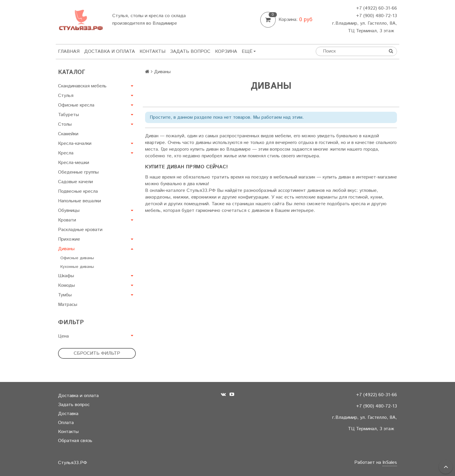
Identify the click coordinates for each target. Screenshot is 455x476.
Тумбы (65, 295)
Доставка (68, 414)
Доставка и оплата (110, 52)
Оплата (66, 423)
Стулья (66, 96)
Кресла (66, 153)
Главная (69, 52)
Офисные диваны (77, 258)
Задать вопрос (190, 52)
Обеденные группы (78, 172)
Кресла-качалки (75, 144)
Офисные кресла (76, 105)
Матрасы (68, 305)
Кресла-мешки (74, 163)
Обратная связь (75, 441)
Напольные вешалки (80, 201)
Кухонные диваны (77, 267)
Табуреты (68, 115)
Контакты (152, 52)
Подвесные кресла (78, 191)
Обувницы (69, 211)
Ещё (249, 52)
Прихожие (69, 239)
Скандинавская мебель (82, 86)
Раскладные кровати (80, 230)
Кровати (67, 220)
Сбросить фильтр (97, 353)
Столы (65, 124)
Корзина (226, 52)
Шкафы (66, 276)
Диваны (66, 249)
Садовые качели (75, 182)
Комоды (66, 285)
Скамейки (68, 134)
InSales (390, 463)
